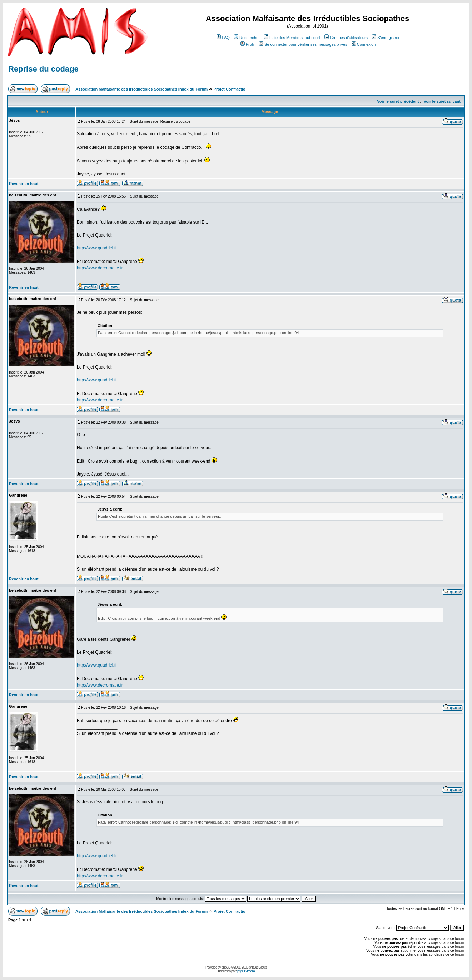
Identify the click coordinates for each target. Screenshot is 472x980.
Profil (248, 44)
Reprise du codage (43, 69)
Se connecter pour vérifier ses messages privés (303, 44)
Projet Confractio (230, 89)
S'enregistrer (386, 38)
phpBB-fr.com (246, 971)
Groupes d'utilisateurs (346, 38)
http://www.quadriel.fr (97, 248)
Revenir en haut (24, 184)
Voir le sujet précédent (398, 101)
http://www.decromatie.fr (100, 268)
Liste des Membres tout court (292, 38)
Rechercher (247, 38)
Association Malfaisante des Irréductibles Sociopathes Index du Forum (141, 89)
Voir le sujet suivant (442, 101)
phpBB (226, 967)
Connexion (364, 44)
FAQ (223, 38)
